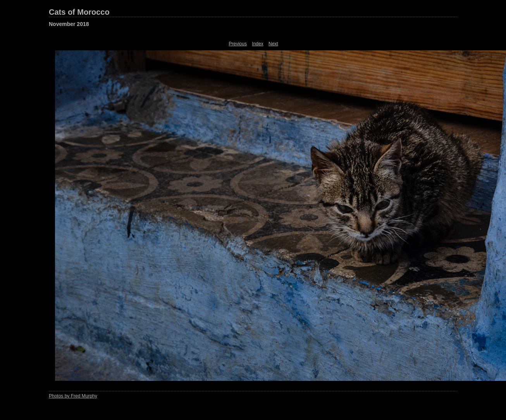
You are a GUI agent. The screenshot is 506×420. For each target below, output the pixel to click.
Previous (238, 44)
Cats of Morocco (79, 12)
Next (273, 44)
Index (257, 44)
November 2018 (69, 24)
